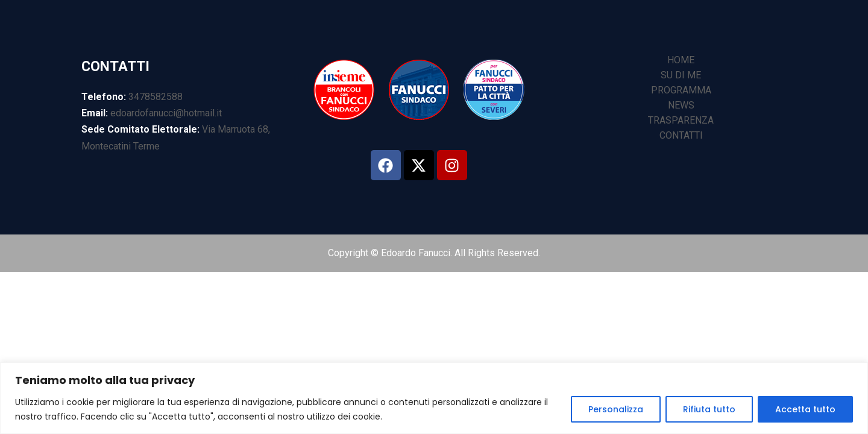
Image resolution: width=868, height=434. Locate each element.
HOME (681, 60)
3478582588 (156, 97)
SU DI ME (681, 75)
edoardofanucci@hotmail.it (166, 113)
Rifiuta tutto (709, 409)
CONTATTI (681, 135)
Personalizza (616, 409)
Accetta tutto (805, 409)
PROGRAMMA (681, 90)
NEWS (681, 105)
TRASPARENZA (681, 120)
